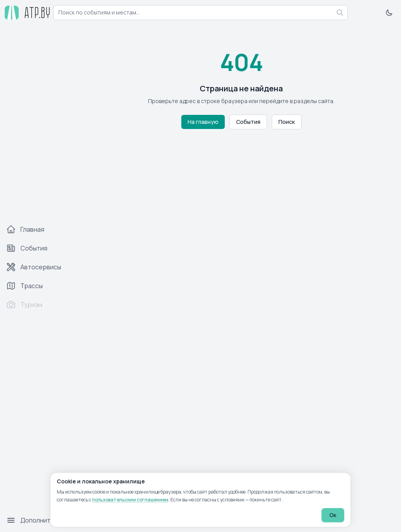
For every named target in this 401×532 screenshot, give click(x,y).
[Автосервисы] (41, 267)
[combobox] (200, 13)
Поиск (287, 122)
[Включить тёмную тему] (389, 13)
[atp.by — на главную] (25, 13)
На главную (203, 122)
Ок (333, 515)
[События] (41, 248)
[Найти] (340, 13)
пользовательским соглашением (130, 500)
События (248, 122)
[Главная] (41, 229)
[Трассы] (41, 286)
